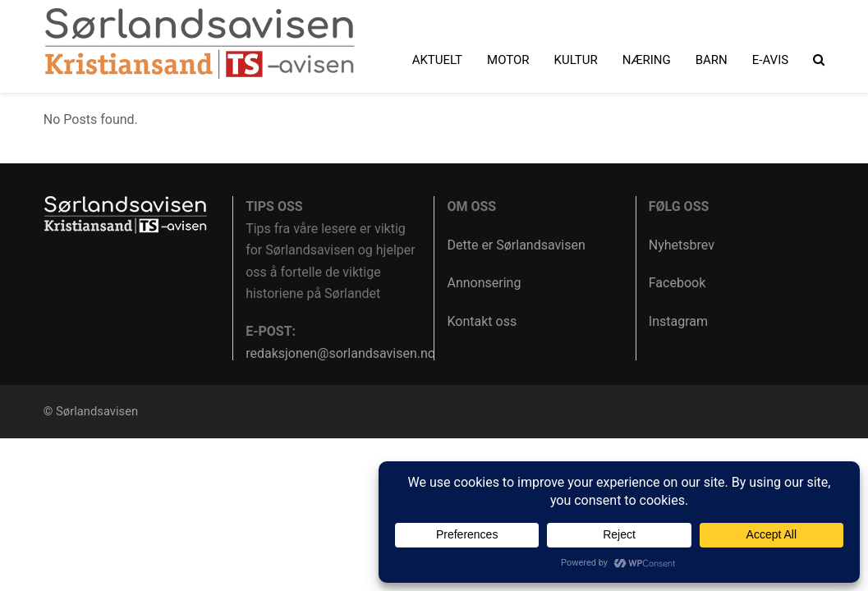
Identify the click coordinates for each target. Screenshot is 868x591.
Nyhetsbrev (682, 245)
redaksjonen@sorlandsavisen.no (340, 353)
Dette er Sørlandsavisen (516, 245)
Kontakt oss (482, 321)
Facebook (677, 283)
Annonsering (484, 283)
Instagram (678, 321)
